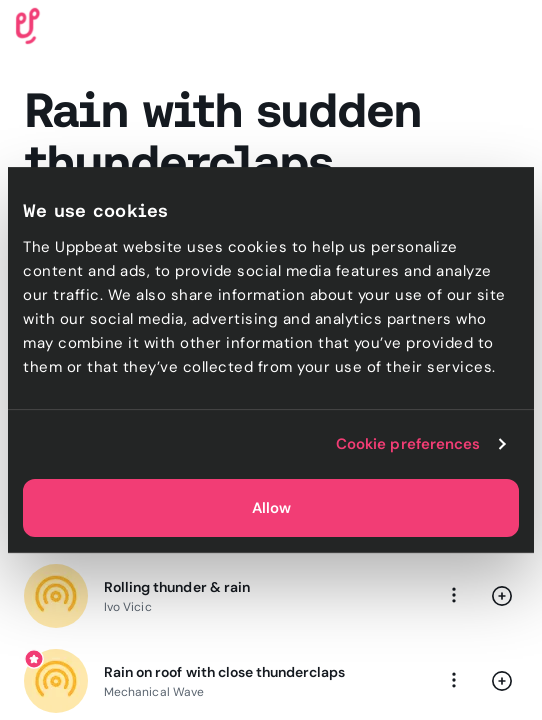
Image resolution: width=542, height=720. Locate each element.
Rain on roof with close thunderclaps (224, 672)
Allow (271, 508)
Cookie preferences (408, 444)
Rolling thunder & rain (177, 587)
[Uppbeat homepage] (28, 24)
